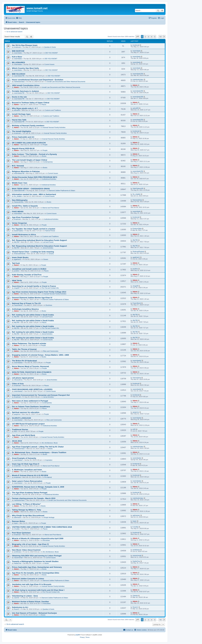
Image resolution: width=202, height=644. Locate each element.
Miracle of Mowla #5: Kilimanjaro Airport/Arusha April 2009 (38, 538)
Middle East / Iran (19, 183)
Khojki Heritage (49, 517)
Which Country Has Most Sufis (25, 68)
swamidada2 (18, 363)
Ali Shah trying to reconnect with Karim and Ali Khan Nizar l (38, 590)
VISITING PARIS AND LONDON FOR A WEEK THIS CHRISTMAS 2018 (42, 527)
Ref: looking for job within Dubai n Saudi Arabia (33, 315)
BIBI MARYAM (18, 51)
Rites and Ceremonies (51, 351)
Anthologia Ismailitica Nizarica (25, 309)
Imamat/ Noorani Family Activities (54, 127)
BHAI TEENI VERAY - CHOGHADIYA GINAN (31, 189)
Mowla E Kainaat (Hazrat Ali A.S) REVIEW (30, 475)
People (45, 145)
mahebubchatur (19, 82)
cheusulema (18, 380)
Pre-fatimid (48, 477)
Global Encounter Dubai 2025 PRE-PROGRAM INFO (35, 177)
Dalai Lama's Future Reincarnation (27, 481)
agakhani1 (18, 259)
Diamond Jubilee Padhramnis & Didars (62, 191)
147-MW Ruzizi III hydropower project (28, 424)
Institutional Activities (49, 179)
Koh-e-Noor (17, 57)
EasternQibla (19, 231)
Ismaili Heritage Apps (21, 114)
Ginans (51, 254)
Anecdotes (46, 540)
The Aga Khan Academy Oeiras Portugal (30, 493)
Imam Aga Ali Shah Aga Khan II (26, 464)
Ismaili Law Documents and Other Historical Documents (66, 82)
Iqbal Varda (17, 280)
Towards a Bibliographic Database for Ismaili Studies (35, 561)
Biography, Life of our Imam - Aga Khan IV (30, 544)
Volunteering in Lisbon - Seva (25, 596)
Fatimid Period (50, 231)
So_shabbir (18, 196)
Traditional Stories (20, 429)
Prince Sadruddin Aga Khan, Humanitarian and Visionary (37, 567)
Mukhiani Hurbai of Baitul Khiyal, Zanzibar (30, 602)
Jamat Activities (48, 248)
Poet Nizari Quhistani (21, 533)
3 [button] (148, 37)
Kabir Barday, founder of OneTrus (27, 275)
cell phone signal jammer (23, 378)
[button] (137, 37)
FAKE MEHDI (18, 212)
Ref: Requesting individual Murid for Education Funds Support (39, 240)
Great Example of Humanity (24, 458)
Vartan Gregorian (19, 223)
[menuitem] (19, 18)
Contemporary (48, 162)
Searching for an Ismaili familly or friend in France (34, 286)
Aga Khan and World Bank (23, 435)
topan (16, 523)
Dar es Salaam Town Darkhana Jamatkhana (31, 407)
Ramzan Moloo (18, 521)
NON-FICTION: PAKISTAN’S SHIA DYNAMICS (32, 372)
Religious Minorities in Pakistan (26, 171)
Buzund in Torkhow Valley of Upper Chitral (31, 103)
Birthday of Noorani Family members (28, 126)
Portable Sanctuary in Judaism (25, 91)
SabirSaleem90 (19, 191)
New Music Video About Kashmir (26, 550)
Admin (16, 87)
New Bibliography (20, 200)
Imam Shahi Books (20, 257)
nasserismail (18, 558)
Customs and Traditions (53, 110)
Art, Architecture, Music (50, 443)
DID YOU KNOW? (52, 53)
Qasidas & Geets (50, 47)
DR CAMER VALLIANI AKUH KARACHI (29, 143)
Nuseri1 (17, 609)
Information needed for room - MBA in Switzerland (34, 194)
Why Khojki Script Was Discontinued (28, 516)
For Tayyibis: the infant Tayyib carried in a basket (34, 229)
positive (17, 271)
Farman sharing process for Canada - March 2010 (34, 498)
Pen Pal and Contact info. (50, 288)
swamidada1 (18, 460)
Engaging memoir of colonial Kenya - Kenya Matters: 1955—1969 (40, 355)
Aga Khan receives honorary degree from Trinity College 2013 (39, 292)
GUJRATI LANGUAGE (21, 418)
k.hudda (17, 529)
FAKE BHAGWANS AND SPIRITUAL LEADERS (32, 389)
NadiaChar (18, 563)
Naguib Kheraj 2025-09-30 (23, 148)
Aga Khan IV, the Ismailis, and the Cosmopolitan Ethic (36, 573)
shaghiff (17, 288)
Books (44, 156)
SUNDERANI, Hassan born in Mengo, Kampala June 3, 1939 (38, 487)
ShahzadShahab (20, 254)
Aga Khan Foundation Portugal (26, 217)
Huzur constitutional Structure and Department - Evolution (38, 80)
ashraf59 (17, 110)
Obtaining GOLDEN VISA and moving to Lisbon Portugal (37, 556)
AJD (16, 431)
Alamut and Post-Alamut (51, 208)
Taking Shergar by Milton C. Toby (27, 510)
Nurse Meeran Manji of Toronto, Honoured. (31, 366)
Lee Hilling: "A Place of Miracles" (26, 504)
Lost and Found (48, 242)
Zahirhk (17, 598)
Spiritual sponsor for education (26, 412)
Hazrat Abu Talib (19, 120)
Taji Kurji (16, 263)
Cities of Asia (18, 384)
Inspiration (49, 460)
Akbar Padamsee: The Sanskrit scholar (29, 343)
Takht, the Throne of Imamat (24, 349)
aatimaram (18, 517)
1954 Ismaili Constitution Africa (26, 85)
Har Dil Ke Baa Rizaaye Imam (25, 45)
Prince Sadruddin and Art (23, 137)
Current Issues (49, 64)
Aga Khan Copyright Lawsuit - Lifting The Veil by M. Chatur (38, 447)
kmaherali (17, 47)
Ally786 (17, 242)
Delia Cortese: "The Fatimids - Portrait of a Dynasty (34, 154)
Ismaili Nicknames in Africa (24, 235)
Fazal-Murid (18, 305)
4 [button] (152, 37)
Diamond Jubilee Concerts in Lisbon (28, 579)
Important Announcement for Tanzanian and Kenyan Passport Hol (41, 395)
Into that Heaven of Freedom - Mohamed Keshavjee (34, 613)
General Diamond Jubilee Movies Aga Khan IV (32, 298)
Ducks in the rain (19, 97)
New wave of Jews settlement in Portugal (30, 401)
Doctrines (49, 305)
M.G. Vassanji (18, 166)
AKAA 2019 (17, 441)
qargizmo (17, 414)
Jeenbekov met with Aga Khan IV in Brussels (32, 584)
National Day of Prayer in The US (26, 303)
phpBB (77, 635)
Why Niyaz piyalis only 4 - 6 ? (25, 108)
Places (44, 104)
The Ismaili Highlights (21, 131)
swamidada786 (19, 76)
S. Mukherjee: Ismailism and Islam (27, 470)
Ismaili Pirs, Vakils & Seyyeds (25, 206)
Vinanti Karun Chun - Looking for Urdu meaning (33, 252)
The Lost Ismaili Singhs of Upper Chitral (30, 160)
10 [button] (160, 37)
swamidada (18, 53)
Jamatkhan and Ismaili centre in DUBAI (29, 269)
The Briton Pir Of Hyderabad (24, 361)
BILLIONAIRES (18, 62)
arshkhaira (18, 552)
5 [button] (155, 37)
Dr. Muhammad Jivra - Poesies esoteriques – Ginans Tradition (39, 452)
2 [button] (145, 37)
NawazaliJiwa (19, 202)
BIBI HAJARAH (19, 74)
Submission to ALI (20, 607)
